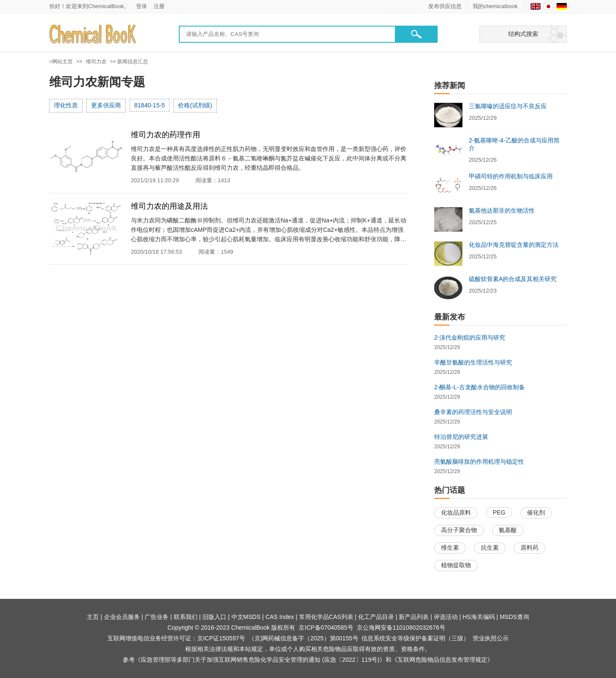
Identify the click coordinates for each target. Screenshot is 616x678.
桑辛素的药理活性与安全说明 (473, 412)
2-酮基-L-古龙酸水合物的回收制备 (480, 387)
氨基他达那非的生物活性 (502, 210)
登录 (142, 6)
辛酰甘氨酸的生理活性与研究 (473, 362)
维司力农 (96, 62)
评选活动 (446, 617)
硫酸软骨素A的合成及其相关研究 (513, 279)
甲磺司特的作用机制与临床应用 (511, 176)
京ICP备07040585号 (326, 628)
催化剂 (536, 512)
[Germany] (562, 6)
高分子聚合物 (459, 530)
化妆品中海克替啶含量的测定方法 (514, 245)
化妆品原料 (456, 512)
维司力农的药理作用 (166, 135)
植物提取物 (456, 565)
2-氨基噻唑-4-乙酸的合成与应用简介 (514, 144)
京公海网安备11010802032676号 (401, 628)
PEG (499, 512)
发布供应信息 (445, 6)
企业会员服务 (122, 617)
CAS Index (280, 617)
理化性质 (66, 105)
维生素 (450, 548)
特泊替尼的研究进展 (461, 437)
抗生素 (490, 548)
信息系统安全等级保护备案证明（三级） (415, 638)
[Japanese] (548, 6)
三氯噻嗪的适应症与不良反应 (508, 106)
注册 (159, 6)
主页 (93, 617)
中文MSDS (246, 617)
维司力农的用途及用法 (169, 206)
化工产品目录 (376, 617)
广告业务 (157, 617)
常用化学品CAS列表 (326, 617)
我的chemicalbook (496, 6)
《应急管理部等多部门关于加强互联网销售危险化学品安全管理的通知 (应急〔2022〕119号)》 (260, 660)
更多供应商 (106, 105)
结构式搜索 (523, 34)
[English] (536, 6)
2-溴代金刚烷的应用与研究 (470, 338)
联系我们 (186, 617)
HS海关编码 (478, 617)
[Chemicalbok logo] (93, 34)
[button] (416, 34)
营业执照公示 (491, 638)
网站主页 (62, 62)
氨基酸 (508, 530)
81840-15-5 (150, 105)
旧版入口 (214, 617)
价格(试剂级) (195, 105)
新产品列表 (414, 617)
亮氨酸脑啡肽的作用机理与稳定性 (479, 462)
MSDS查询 (514, 617)
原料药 (530, 548)
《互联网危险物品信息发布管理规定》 (442, 660)
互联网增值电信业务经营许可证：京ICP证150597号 (176, 638)
